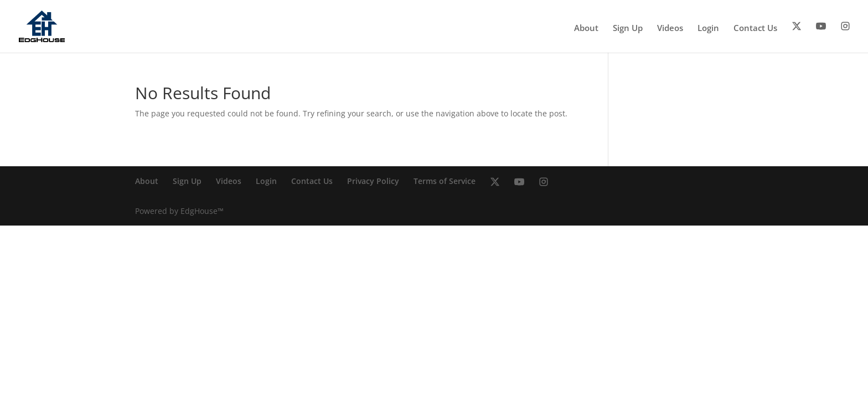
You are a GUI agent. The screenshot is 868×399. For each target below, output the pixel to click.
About (586, 29)
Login (708, 29)
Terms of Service (445, 181)
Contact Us (755, 29)
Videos (670, 29)
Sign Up (628, 29)
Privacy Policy (373, 181)
